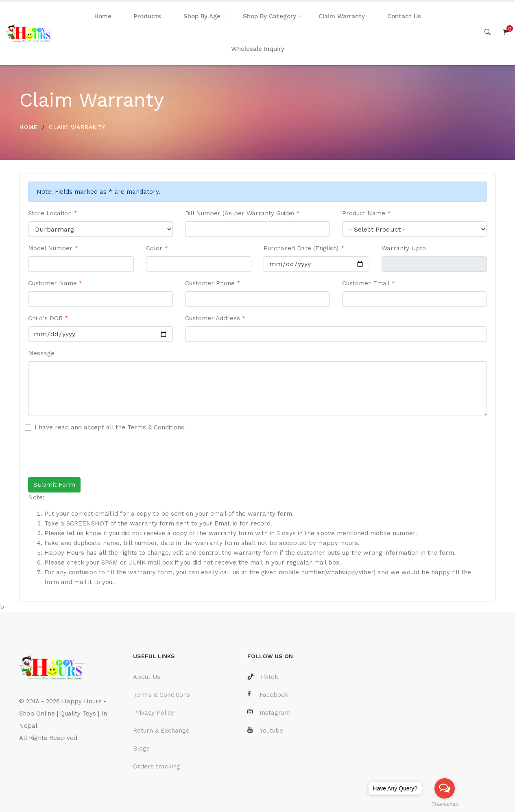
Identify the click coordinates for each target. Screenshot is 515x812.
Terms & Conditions (161, 695)
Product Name (367, 213)
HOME (29, 127)
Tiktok (263, 677)
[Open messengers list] (445, 788)
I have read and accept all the (110, 427)
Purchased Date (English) (304, 248)
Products (147, 16)
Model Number (53, 248)
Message (41, 353)
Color (157, 248)
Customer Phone (213, 283)
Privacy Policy (154, 713)
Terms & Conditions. (157, 427)
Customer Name (55, 283)
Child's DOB (48, 318)
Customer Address (215, 318)
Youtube (265, 730)
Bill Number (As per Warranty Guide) (242, 213)
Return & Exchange (161, 731)
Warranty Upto (404, 248)
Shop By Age (202, 16)
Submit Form (54, 485)
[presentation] (90, 455)
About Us (147, 677)
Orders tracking (157, 766)
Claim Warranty (342, 16)
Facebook (268, 695)
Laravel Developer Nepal (57, 762)
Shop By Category (270, 16)
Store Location (53, 213)
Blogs (141, 749)
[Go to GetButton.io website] (445, 804)
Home (103, 16)
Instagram (269, 712)
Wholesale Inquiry (258, 49)
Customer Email (369, 283)
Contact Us (404, 16)
